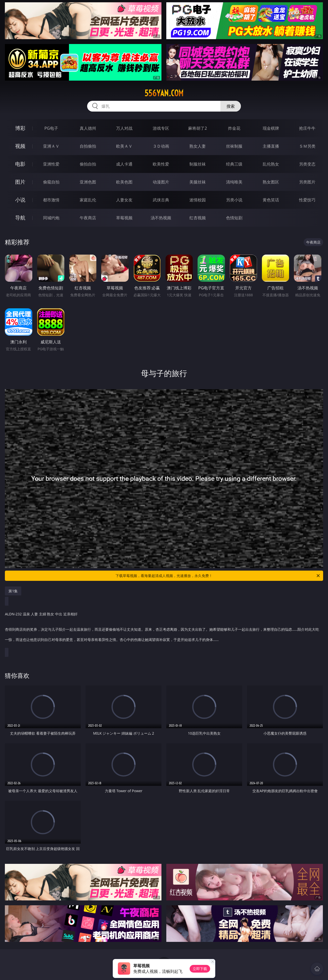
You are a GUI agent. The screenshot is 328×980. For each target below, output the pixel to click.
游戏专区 (161, 128)
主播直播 (271, 146)
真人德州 (88, 128)
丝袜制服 (234, 146)
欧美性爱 (161, 164)
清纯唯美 (234, 182)
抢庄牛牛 (307, 128)
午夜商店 (88, 218)
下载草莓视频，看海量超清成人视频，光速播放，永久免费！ (218, 576)
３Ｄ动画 (161, 146)
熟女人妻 (198, 146)
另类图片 (307, 182)
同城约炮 (51, 218)
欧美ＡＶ (124, 146)
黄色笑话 (271, 200)
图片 (20, 182)
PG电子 (51, 128)
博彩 (20, 128)
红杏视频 (198, 218)
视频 (20, 146)
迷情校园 (198, 200)
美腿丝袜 (198, 182)
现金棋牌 (271, 128)
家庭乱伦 (88, 200)
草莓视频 (124, 218)
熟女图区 (271, 182)
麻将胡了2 (197, 128)
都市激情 (51, 200)
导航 (20, 218)
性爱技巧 (307, 200)
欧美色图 (124, 182)
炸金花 (234, 128)
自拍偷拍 (88, 146)
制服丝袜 (198, 164)
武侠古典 (161, 200)
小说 (20, 200)
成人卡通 (124, 164)
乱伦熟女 (271, 164)
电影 (20, 164)
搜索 (231, 106)
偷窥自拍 (51, 182)
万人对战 (124, 128)
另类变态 (307, 164)
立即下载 (200, 969)
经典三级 (234, 164)
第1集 (13, 591)
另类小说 (234, 200)
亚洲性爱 (51, 164)
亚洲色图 (88, 182)
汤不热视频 (161, 218)
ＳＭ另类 (307, 146)
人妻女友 (124, 200)
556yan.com (164, 93)
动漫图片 (161, 182)
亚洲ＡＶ (51, 146)
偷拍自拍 (88, 164)
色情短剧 (234, 218)
